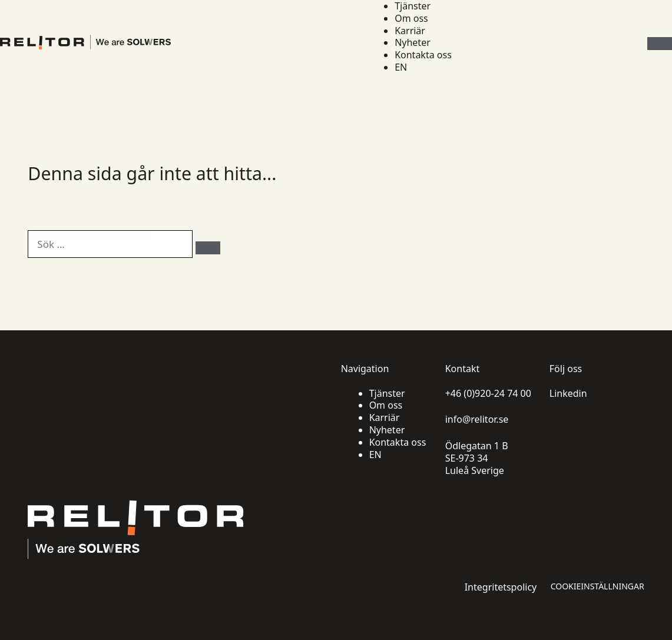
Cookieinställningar (597, 586)
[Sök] (208, 248)
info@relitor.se (477, 420)
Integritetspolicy (501, 587)
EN (401, 67)
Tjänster (413, 6)
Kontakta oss (423, 55)
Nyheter (413, 43)
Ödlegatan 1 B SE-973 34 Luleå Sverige (477, 458)
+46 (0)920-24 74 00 (488, 394)
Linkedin (568, 394)
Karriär (410, 31)
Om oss (411, 19)
